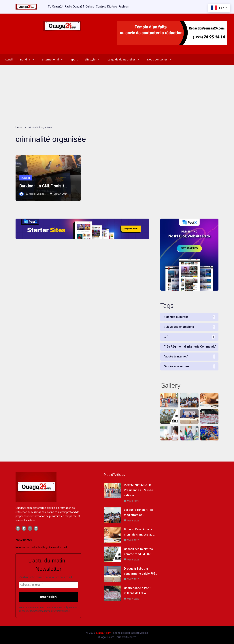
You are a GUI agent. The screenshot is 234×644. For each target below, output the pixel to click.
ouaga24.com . (104, 633)
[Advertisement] (117, 92)
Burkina (29, 59)
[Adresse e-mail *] (48, 585)
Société (26, 177)
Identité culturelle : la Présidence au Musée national (138, 490)
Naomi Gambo (37, 193)
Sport (74, 59)
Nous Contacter (161, 59)
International (54, 59)
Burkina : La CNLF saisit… (44, 185)
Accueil (8, 59)
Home (19, 127)
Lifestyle (94, 59)
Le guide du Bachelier (125, 59)
